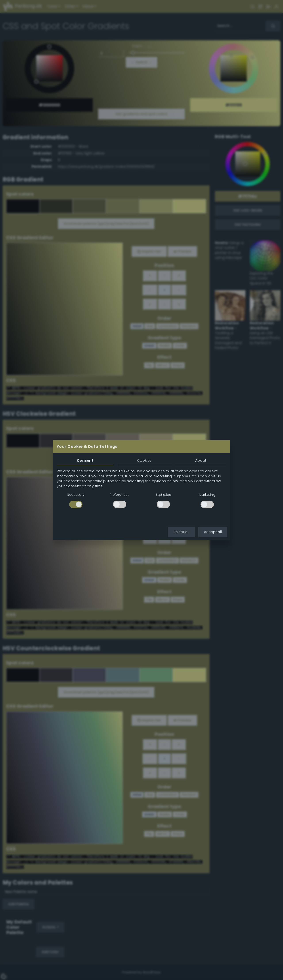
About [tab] (201, 460)
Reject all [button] (181, 532)
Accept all (213, 532)
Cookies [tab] (144, 460)
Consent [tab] (85, 460)
